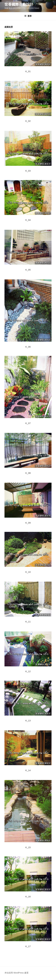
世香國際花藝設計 (19, 4)
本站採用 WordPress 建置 (17, 973)
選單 (28, 16)
